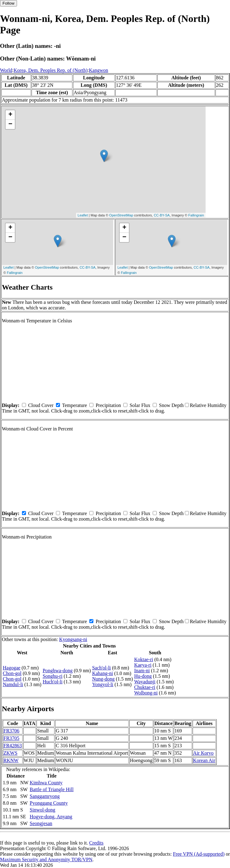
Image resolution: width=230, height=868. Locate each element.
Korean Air (204, 760)
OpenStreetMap (121, 215)
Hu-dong (143, 676)
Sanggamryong (45, 796)
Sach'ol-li (102, 668)
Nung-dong (103, 679)
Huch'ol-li (53, 682)
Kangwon (99, 70)
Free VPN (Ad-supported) (199, 854)
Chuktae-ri (145, 687)
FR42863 (13, 746)
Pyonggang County (49, 803)
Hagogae (12, 668)
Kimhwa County (46, 783)
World (6, 70)
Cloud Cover (41, 405)
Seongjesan (41, 823)
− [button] (10, 124)
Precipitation (108, 405)
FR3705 (11, 738)
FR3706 (11, 731)
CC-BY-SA (162, 215)
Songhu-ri (53, 676)
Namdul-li (13, 684)
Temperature (75, 405)
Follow (9, 3)
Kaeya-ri (143, 665)
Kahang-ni (103, 673)
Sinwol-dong (43, 810)
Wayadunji (145, 682)
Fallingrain (196, 215)
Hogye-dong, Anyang (51, 817)
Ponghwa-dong (58, 671)
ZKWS (10, 753)
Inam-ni (142, 671)
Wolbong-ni (146, 693)
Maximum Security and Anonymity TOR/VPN (46, 860)
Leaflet (83, 215)
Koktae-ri (144, 659)
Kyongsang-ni (73, 639)
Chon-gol (12, 673)
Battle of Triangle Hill (52, 789)
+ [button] (10, 115)
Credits (96, 843)
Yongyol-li (103, 684)
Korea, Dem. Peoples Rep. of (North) (51, 70)
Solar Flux (140, 405)
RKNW (11, 760)
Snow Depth (171, 405)
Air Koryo (203, 753)
